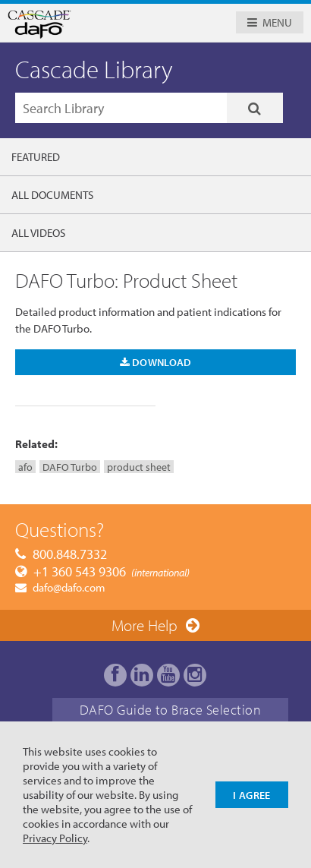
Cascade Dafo (86, 24)
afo (25, 467)
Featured (36, 157)
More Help (145, 625)
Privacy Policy (55, 838)
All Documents (52, 195)
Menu (277, 22)
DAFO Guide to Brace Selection (170, 710)
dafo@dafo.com (69, 587)
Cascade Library (94, 69)
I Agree (251, 795)
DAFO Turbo (70, 467)
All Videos (38, 233)
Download (156, 362)
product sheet (139, 467)
